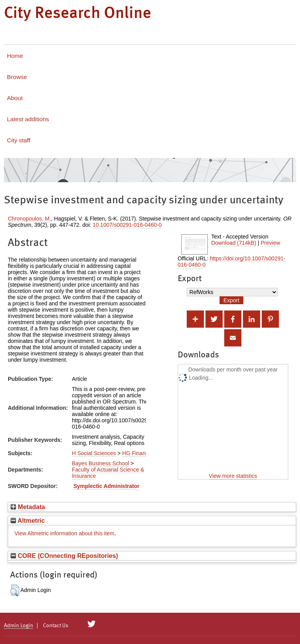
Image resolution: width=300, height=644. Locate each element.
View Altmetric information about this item (64, 533)
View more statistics (233, 476)
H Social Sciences (94, 453)
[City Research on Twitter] (92, 624)
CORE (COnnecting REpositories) (64, 556)
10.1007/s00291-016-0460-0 (127, 225)
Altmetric (28, 520)
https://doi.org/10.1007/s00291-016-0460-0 (232, 262)
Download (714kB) (234, 243)
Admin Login (19, 626)
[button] (15, 590)
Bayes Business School (100, 463)
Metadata (28, 507)
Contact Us (56, 626)
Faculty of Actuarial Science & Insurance (108, 473)
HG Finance (137, 453)
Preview (270, 243)
